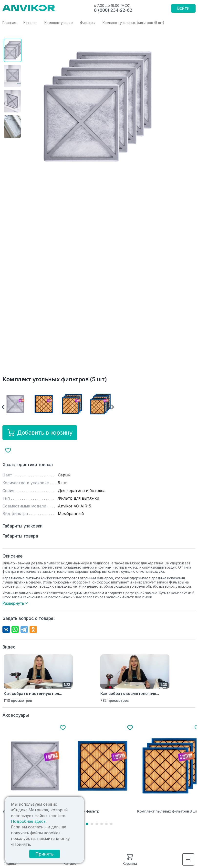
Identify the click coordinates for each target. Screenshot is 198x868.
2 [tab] (92, 824)
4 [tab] (102, 824)
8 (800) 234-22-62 (113, 10)
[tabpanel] (35, 770)
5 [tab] (106, 824)
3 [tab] (97, 824)
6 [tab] (111, 824)
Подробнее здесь (28, 822)
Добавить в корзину (40, 433)
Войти (183, 8)
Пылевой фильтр (84, 811)
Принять (46, 854)
